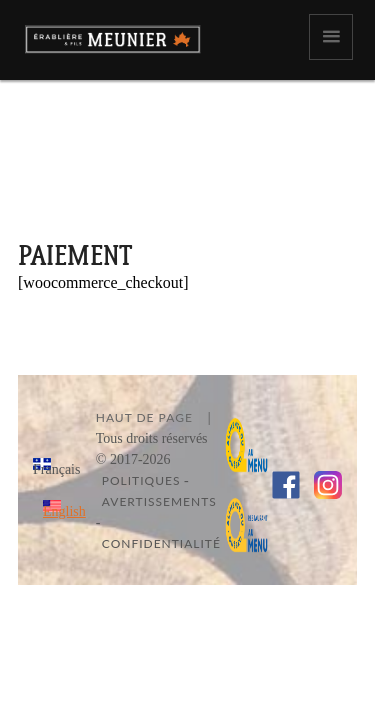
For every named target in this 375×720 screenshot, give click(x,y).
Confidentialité (161, 543)
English (64, 511)
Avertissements (159, 501)
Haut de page (144, 417)
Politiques (141, 480)
